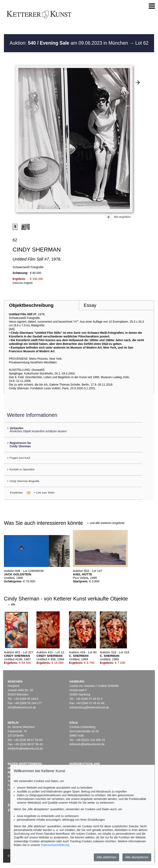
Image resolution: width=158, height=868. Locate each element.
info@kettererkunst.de (22, 707)
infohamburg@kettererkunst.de (89, 707)
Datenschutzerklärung (55, 845)
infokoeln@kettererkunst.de (87, 744)
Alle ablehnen (106, 857)
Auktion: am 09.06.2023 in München (69, 43)
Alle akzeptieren (137, 857)
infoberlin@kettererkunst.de (25, 749)
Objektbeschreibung (31, 305)
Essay (90, 305)
